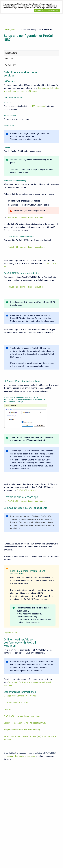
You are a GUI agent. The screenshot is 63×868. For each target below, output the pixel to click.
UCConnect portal (39, 106)
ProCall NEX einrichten (27, 490)
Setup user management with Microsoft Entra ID (25, 723)
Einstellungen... (54, 10)
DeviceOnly (9, 709)
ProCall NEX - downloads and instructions (26, 217)
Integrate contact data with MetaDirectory (22, 730)
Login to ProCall (11, 633)
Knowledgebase (10, 30)
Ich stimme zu (40, 10)
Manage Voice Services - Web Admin (20, 696)
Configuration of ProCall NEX (17, 703)
